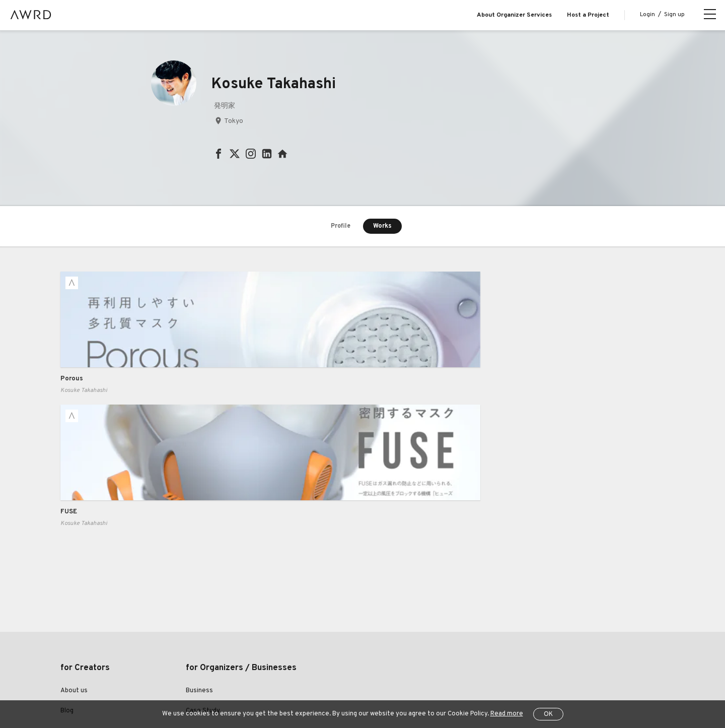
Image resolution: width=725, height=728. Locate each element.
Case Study (203, 580)
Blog (67, 580)
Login (647, 15)
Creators (74, 621)
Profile (341, 227)
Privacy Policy (233, 687)
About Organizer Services (514, 15)
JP (556, 688)
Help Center (123, 687)
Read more (507, 714)
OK (548, 714)
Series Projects (84, 642)
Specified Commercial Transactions (316, 687)
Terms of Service (177, 687)
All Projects (76, 687)
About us (74, 560)
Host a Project (588, 15)
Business (199, 560)
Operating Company (408, 687)
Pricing (196, 601)
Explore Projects (85, 601)
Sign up (674, 15)
